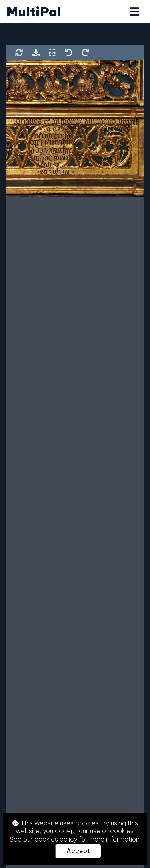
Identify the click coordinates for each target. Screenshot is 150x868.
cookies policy (56, 839)
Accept (78, 851)
